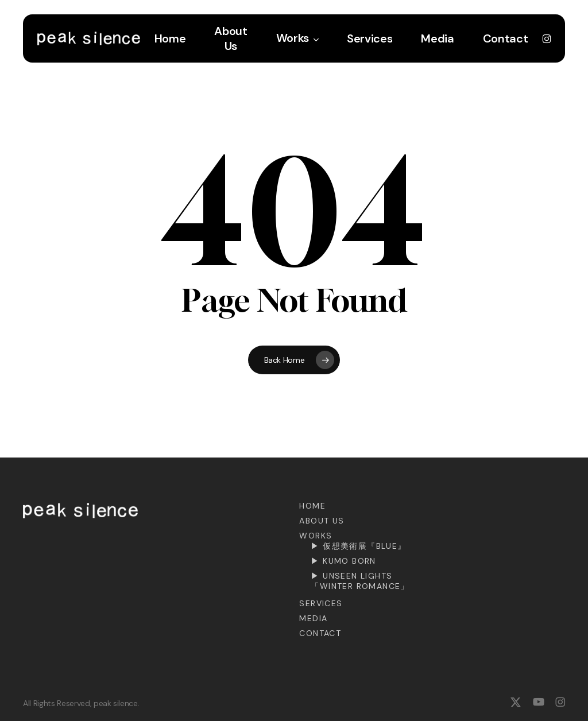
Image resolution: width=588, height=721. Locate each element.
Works (316, 536)
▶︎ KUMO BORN (343, 561)
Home (312, 506)
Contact (320, 633)
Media (313, 618)
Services (321, 603)
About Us (322, 521)
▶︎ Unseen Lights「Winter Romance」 (360, 581)
